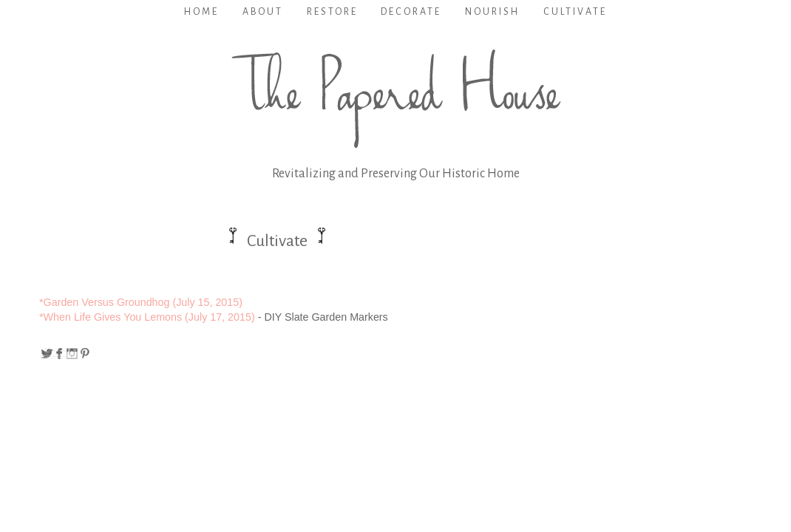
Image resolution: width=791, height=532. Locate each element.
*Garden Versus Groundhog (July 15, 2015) (141, 302)
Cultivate (575, 12)
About (263, 12)
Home (201, 12)
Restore (332, 12)
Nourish (492, 12)
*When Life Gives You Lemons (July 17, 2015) (147, 317)
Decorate (411, 12)
